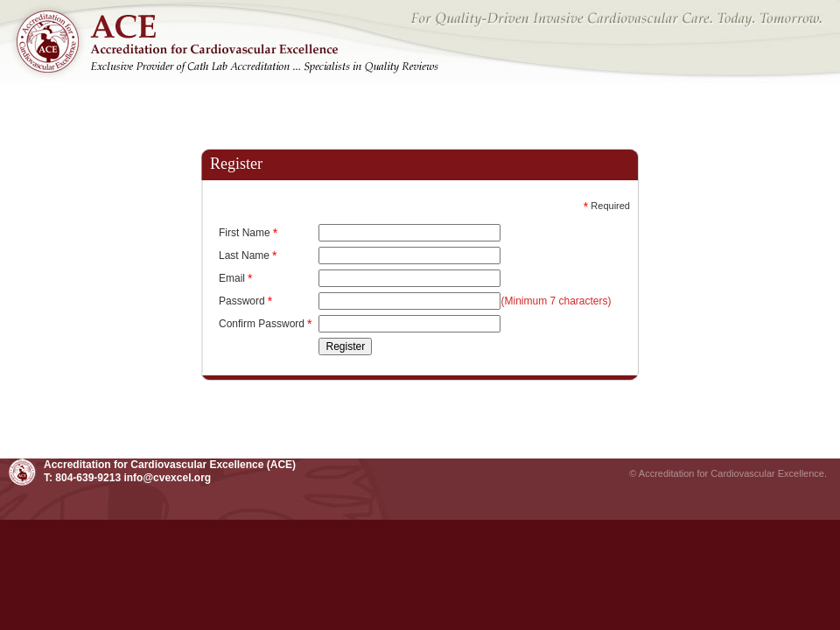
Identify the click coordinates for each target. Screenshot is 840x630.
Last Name (248, 255)
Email (235, 278)
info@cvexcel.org (167, 478)
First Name (248, 233)
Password (245, 301)
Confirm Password (265, 324)
